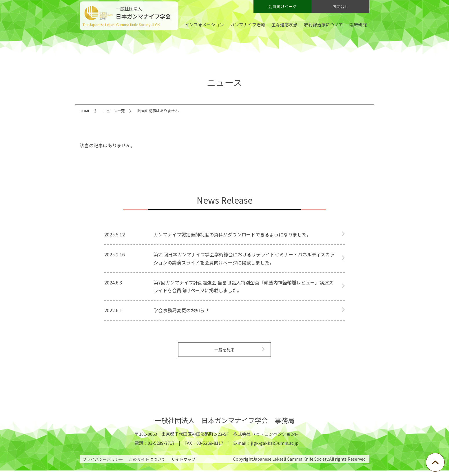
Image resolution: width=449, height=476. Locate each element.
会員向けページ (282, 6)
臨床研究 (358, 24)
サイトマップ (183, 465)
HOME (85, 111)
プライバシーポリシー (103, 465)
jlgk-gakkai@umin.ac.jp (275, 448)
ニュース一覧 (114, 111)
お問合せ (340, 6)
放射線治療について (323, 24)
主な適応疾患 (284, 24)
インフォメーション (204, 24)
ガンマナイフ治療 (248, 24)
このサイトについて (147, 465)
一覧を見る (224, 352)
